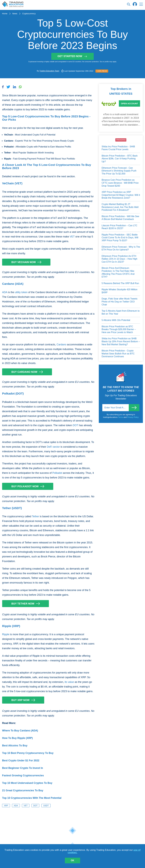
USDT (46, 806)
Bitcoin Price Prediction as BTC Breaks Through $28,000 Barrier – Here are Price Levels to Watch (119, 329)
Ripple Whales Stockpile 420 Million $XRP (119, 291)
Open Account (129, 103)
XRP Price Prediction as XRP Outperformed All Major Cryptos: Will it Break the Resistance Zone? (121, 195)
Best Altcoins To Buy (15, 746)
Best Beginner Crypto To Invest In (23, 768)
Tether (35, 516)
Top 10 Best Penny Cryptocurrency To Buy (28, 753)
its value (69, 682)
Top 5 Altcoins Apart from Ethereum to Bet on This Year (121, 312)
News (15, 14)
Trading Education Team (49, 71)
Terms (121, 417)
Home (5, 14)
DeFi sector (53, 447)
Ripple (6, 634)
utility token (21, 292)
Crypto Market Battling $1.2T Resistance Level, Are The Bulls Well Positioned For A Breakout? (120, 207)
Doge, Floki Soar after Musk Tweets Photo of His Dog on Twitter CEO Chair (119, 302)
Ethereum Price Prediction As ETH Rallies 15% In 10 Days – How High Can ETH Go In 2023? (119, 259)
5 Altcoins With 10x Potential (116, 320)
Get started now (73, 56)
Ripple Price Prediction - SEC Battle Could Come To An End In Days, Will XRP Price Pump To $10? (120, 238)
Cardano (61, 345)
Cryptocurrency (29, 14)
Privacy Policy (133, 417)
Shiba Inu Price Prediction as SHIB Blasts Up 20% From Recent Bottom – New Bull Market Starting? (121, 341)
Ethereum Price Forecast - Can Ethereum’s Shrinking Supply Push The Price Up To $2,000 (119, 171)
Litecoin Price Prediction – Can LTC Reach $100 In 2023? (119, 227)
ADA (5, 292)
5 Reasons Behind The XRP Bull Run (120, 283)
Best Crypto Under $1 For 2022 (21, 761)
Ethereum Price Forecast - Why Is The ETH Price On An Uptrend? (121, 248)
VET (72, 237)
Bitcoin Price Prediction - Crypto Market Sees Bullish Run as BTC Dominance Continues (118, 354)
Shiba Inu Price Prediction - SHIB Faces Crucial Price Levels (118, 148)
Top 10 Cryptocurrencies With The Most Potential (32, 798)
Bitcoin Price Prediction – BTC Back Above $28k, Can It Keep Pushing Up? (120, 159)
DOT (75, 425)
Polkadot (57, 473)
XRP (6, 806)
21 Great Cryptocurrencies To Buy (23, 790)
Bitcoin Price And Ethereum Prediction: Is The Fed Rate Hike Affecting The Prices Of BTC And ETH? (118, 272)
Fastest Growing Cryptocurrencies (23, 775)
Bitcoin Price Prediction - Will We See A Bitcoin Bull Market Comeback (120, 218)
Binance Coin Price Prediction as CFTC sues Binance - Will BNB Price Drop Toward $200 (120, 183)
